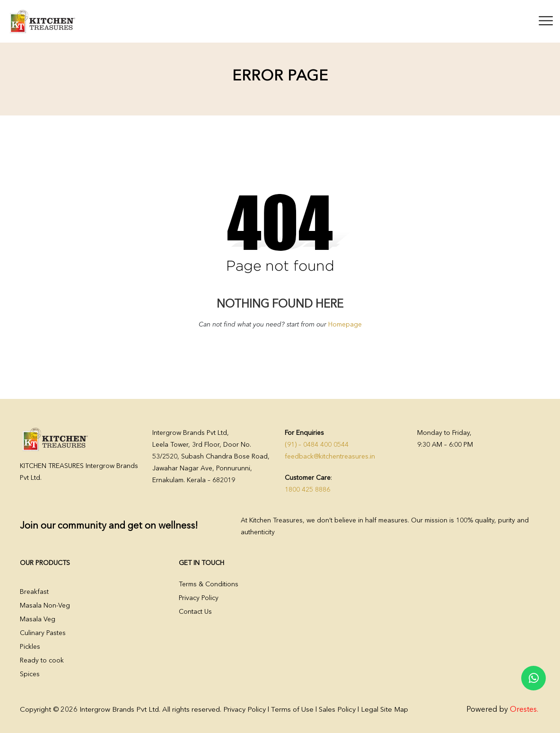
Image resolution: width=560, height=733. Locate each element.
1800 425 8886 (307, 490)
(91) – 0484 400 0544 (317, 445)
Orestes (523, 710)
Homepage (345, 325)
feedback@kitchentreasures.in (330, 457)
